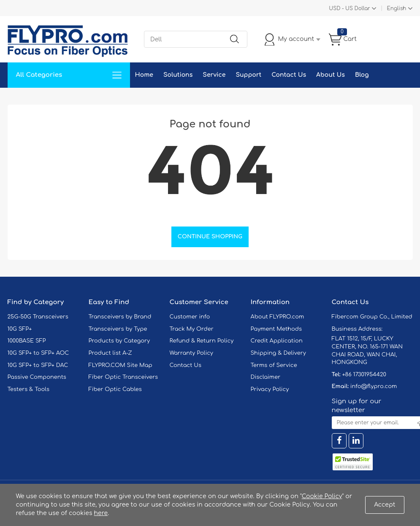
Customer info (190, 317)
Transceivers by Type (118, 329)
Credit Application (277, 341)
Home (144, 75)
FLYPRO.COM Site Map (121, 365)
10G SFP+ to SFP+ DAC (38, 365)
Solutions (178, 75)
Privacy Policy (270, 389)
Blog (362, 75)
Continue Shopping (210, 237)
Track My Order (192, 329)
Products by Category (119, 341)
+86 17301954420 (364, 375)
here (101, 513)
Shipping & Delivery (278, 353)
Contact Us (289, 75)
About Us (331, 75)
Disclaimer (266, 377)
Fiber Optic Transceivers (123, 377)
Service (214, 75)
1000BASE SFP (27, 341)
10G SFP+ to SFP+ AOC (38, 353)
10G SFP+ (20, 329)
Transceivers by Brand (120, 317)
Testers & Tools (29, 389)
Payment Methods (276, 329)
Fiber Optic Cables (115, 389)
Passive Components (37, 377)
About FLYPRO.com (278, 317)
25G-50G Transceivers (38, 317)
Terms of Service (274, 365)
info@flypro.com (374, 386)
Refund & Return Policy (202, 341)
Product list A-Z (110, 353)
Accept (385, 505)
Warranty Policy (192, 353)
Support (248, 75)
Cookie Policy (322, 496)
